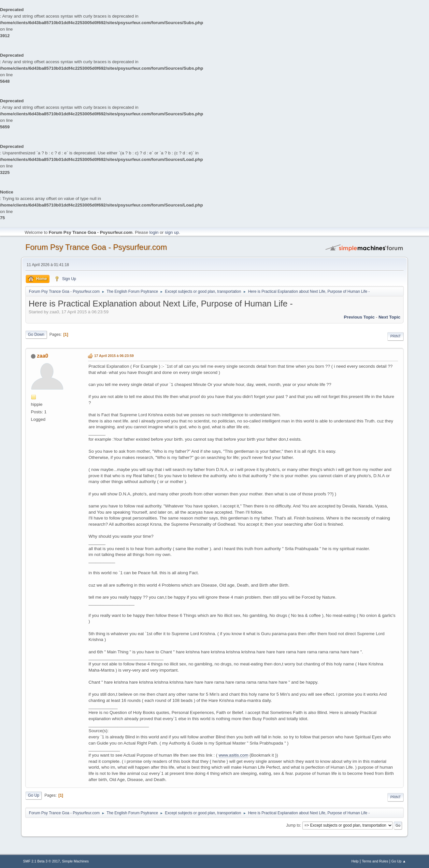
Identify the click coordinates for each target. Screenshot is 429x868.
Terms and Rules (375, 861)
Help (355, 861)
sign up (172, 232)
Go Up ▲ (399, 861)
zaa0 (43, 356)
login (154, 232)
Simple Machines (75, 861)
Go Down (36, 334)
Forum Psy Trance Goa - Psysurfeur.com (96, 247)
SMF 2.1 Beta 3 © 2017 (42, 861)
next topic (389, 317)
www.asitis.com (233, 755)
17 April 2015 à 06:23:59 (114, 356)
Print (395, 336)
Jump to (293, 825)
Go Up (34, 795)
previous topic (359, 317)
